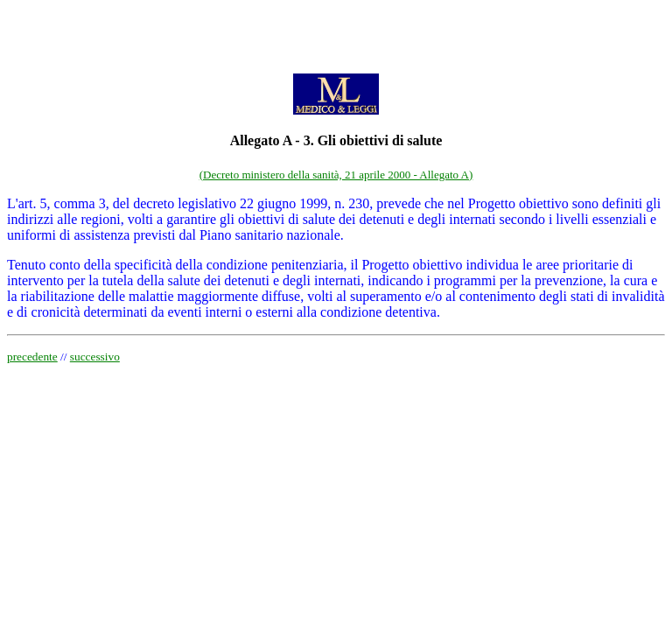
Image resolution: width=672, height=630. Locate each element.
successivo (95, 357)
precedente (32, 357)
